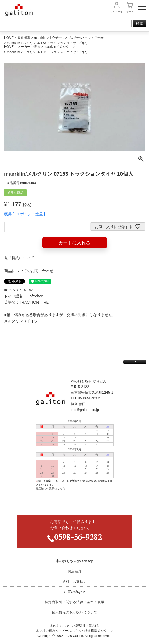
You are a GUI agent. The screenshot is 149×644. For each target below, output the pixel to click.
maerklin (40, 38)
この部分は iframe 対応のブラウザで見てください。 (75, 463)
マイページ (117, 11)
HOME (9, 38)
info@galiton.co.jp (85, 410)
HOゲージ (57, 38)
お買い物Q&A (75, 592)
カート (130, 11)
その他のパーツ (79, 38)
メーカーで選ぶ (29, 47)
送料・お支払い (74, 581)
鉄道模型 (24, 38)
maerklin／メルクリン (59, 47)
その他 (99, 38)
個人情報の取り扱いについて (74, 612)
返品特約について (19, 258)
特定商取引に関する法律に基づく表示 (74, 602)
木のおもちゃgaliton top (74, 561)
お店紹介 (75, 571)
